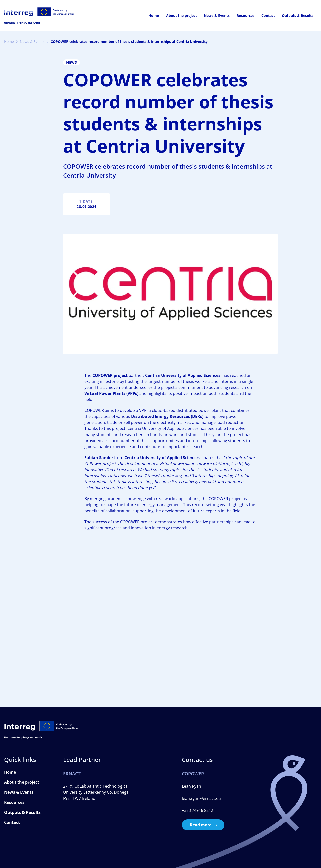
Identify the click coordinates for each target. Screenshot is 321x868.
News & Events (217, 15)
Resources (246, 15)
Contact (268, 15)
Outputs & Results (298, 15)
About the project (181, 15)
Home (154, 15)
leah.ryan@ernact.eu (201, 798)
